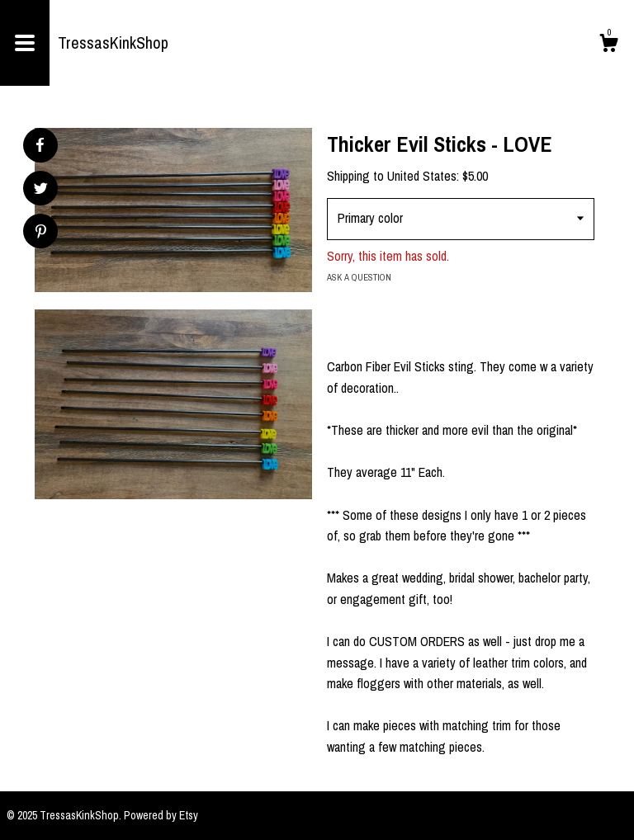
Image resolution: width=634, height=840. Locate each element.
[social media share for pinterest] (41, 233)
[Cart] (608, 45)
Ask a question (359, 277)
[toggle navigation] (25, 43)
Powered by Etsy (161, 815)
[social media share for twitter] (41, 190)
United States (422, 176)
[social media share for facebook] (40, 145)
